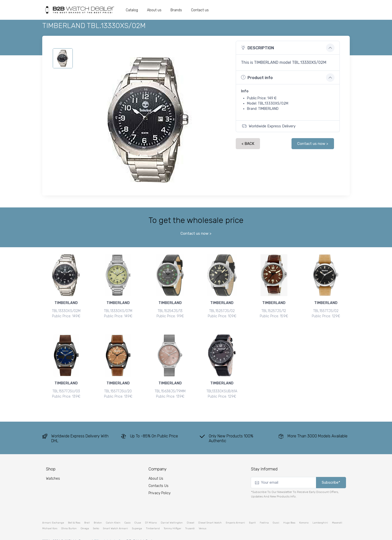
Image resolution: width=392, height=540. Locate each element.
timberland (153, 519)
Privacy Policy (159, 484)
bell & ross (74, 514)
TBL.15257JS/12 (274, 311)
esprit (252, 514)
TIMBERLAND (66, 303)
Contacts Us (158, 477)
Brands (176, 10)
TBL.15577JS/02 (326, 311)
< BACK (248, 144)
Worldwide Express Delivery (269, 126)
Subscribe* (331, 474)
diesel (190, 514)
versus (202, 519)
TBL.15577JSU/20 (118, 387)
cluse (138, 514)
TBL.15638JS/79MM (170, 387)
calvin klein (113, 514)
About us (154, 10)
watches (53, 470)
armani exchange (53, 514)
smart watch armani (115, 519)
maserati (337, 514)
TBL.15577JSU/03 (66, 387)
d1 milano (151, 514)
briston (98, 514)
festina (264, 514)
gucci (276, 514)
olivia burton (69, 519)
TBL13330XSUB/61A (222, 387)
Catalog (132, 10)
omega (85, 519)
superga (137, 519)
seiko (96, 519)
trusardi (190, 519)
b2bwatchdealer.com (110, 532)
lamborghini (320, 514)
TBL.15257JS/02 (222, 311)
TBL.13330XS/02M (66, 311)
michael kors (50, 519)
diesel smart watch (210, 514)
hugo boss (289, 514)
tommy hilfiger (172, 519)
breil (87, 514)
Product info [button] (257, 77)
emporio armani (235, 514)
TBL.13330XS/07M (118, 311)
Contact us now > (313, 144)
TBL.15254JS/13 (170, 311)
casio (127, 514)
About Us (156, 470)
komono (304, 514)
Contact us (200, 10)
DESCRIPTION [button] (257, 48)
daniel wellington (172, 514)
